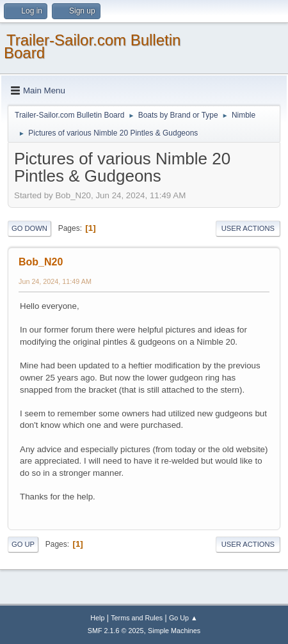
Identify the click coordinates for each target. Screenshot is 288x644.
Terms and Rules (137, 618)
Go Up (23, 544)
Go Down (29, 228)
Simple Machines (174, 631)
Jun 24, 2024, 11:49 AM (55, 281)
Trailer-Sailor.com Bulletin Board (92, 46)
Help (97, 618)
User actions (248, 228)
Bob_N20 (41, 262)
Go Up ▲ (183, 618)
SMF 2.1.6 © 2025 (116, 631)
